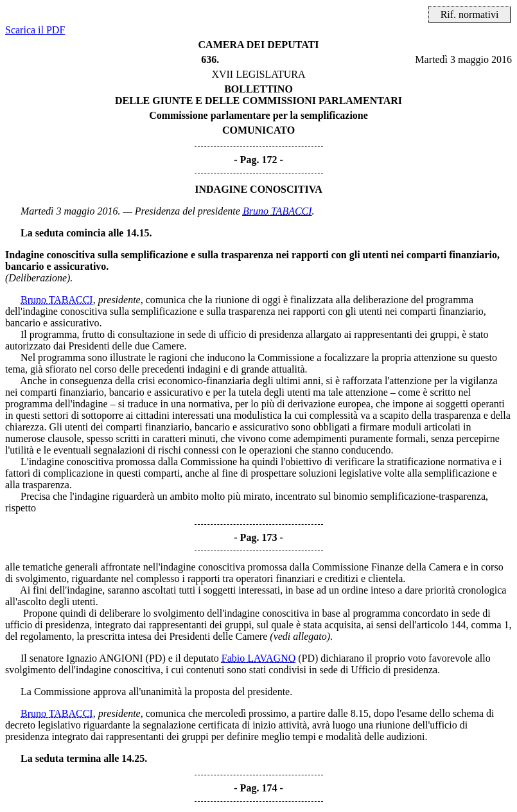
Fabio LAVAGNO (258, 658)
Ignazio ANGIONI (105, 658)
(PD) (156, 658)
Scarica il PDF (35, 30)
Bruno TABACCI (277, 211)
